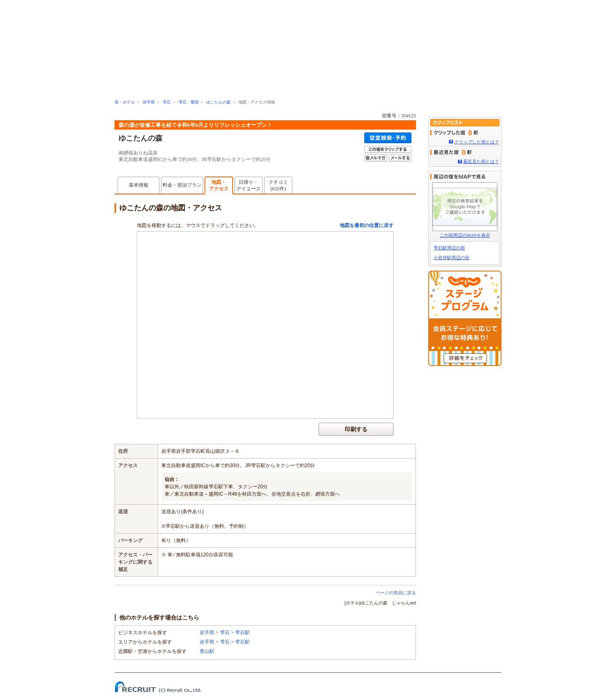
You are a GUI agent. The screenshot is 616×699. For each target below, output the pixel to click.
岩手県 (149, 102)
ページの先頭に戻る (396, 593)
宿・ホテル (125, 102)
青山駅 (207, 651)
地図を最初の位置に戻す (367, 225)
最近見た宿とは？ (481, 161)
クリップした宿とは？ (477, 142)
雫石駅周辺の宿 (449, 248)
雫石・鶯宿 (189, 102)
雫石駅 (242, 633)
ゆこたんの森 (218, 102)
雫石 (167, 102)
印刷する (356, 429)
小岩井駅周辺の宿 (451, 258)
